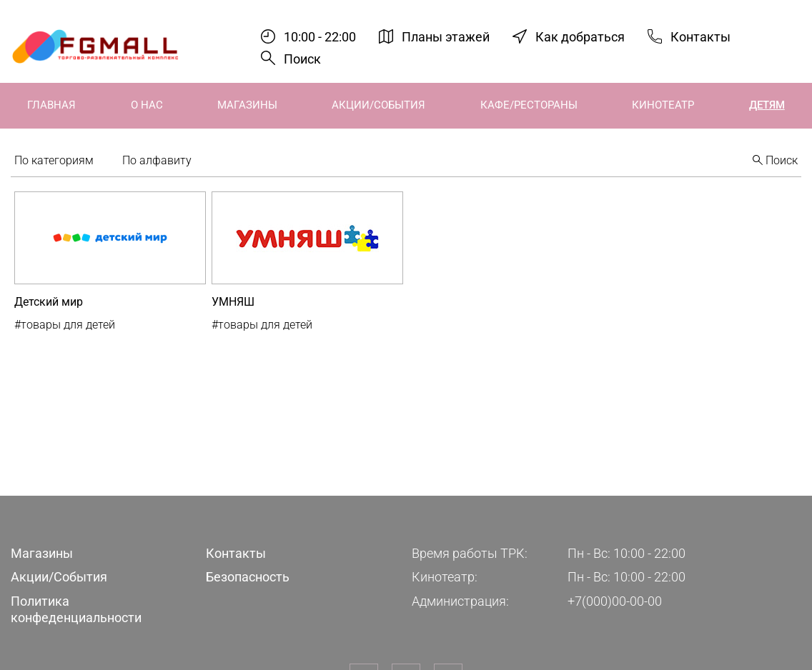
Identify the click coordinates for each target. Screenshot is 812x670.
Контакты (700, 36)
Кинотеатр (663, 105)
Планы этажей (446, 36)
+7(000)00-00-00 (615, 601)
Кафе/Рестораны (529, 105)
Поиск (302, 59)
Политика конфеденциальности (76, 609)
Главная (51, 105)
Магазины (247, 105)
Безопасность (248, 577)
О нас (147, 105)
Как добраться (580, 36)
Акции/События (378, 105)
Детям (767, 105)
